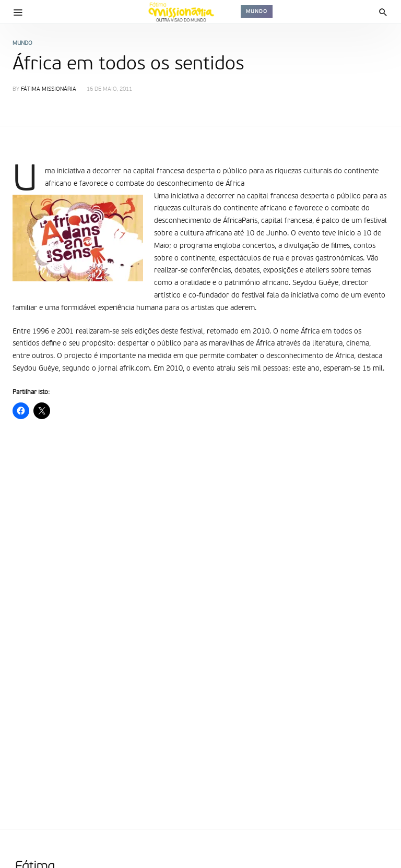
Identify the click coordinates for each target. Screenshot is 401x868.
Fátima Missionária (49, 90)
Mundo (257, 11)
